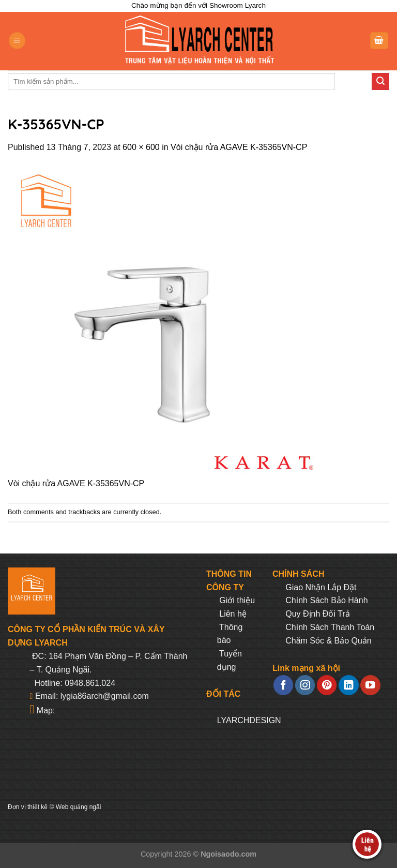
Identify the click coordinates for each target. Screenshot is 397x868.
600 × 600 (141, 147)
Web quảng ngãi (79, 807)
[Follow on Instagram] (305, 685)
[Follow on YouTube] (370, 685)
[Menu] (17, 41)
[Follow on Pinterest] (327, 685)
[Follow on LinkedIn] (348, 685)
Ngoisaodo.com (228, 854)
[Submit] (380, 82)
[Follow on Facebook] (283, 685)
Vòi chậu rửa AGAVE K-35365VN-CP (239, 147)
